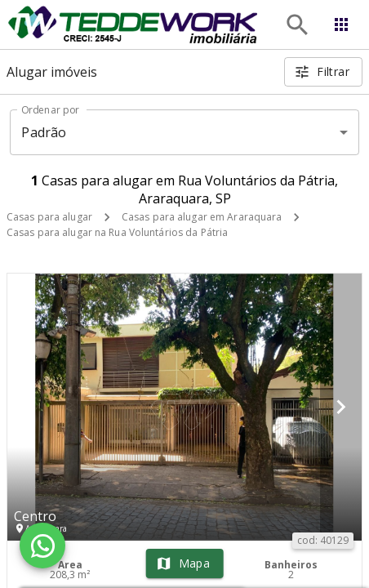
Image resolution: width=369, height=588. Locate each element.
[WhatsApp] (42, 546)
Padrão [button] (44, 132)
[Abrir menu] (341, 24)
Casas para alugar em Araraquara (202, 217)
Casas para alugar (49, 217)
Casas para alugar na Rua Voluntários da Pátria (117, 232)
